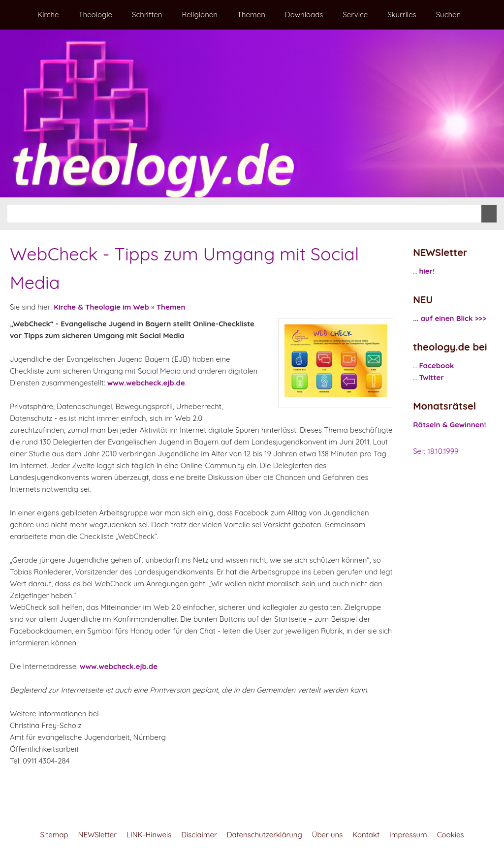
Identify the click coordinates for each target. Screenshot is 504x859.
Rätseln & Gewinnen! (449, 425)
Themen (171, 307)
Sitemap (54, 835)
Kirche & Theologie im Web (101, 307)
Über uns (327, 835)
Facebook (436, 366)
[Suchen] (244, 214)
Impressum (408, 835)
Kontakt (366, 835)
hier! (427, 271)
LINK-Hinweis (149, 835)
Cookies (451, 835)
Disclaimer (199, 835)
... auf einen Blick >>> (450, 318)
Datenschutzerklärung (265, 835)
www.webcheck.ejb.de (146, 383)
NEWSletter (97, 835)
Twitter (431, 377)
